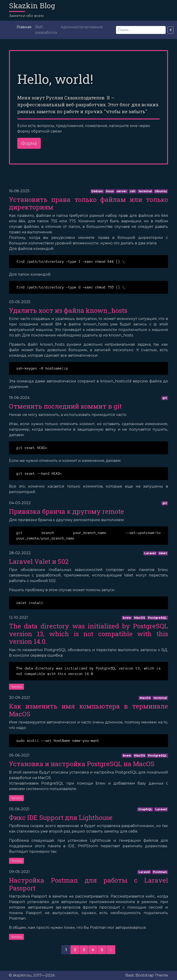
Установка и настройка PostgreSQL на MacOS (82, 764)
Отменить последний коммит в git (65, 406)
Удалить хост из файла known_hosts (68, 310)
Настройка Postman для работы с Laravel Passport (88, 884)
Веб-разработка (46, 30)
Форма (29, 143)
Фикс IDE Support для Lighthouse (61, 818)
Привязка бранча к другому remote (66, 511)
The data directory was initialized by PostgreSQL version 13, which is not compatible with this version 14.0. (88, 634)
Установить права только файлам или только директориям (88, 203)
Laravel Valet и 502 (39, 561)
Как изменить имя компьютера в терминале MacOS (88, 710)
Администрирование (82, 27)
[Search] (141, 30)
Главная (24, 27)
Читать (16, 687)
